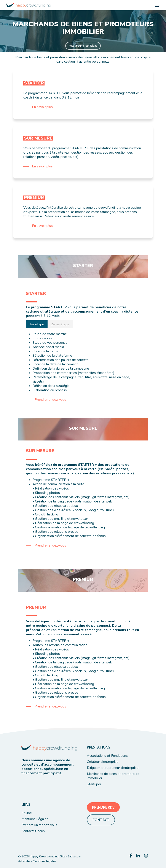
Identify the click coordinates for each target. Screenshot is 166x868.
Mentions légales (45, 861)
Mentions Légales (35, 819)
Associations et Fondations (107, 756)
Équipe (27, 813)
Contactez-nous (33, 831)
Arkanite (24, 861)
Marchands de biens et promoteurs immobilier (113, 776)
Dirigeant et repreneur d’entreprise (113, 768)
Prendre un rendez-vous (39, 825)
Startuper (94, 784)
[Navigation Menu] (158, 5)
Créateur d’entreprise (103, 762)
